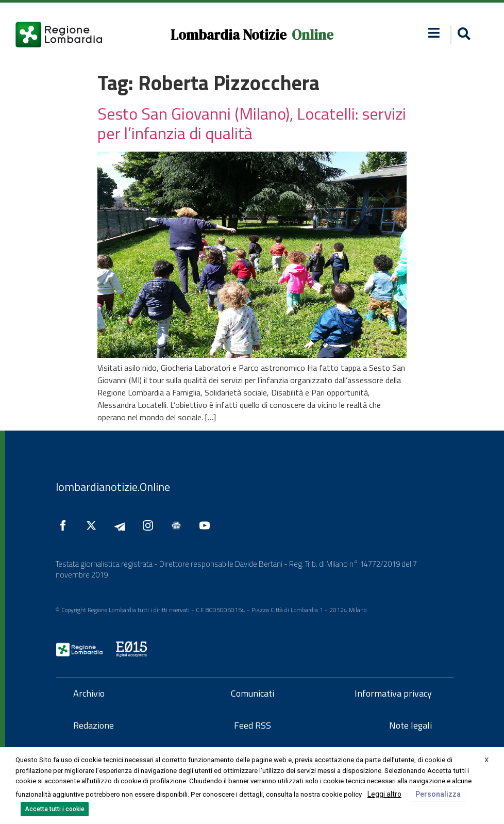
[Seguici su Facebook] (65, 525)
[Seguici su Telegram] (122, 525)
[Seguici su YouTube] (207, 525)
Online (313, 35)
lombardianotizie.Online (113, 487)
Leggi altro (384, 794)
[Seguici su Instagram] (150, 525)
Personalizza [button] (438, 794)
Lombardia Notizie (229, 35)
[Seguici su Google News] (179, 525)
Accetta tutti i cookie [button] (55, 809)
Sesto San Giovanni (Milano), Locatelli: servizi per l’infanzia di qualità (252, 123)
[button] (434, 33)
